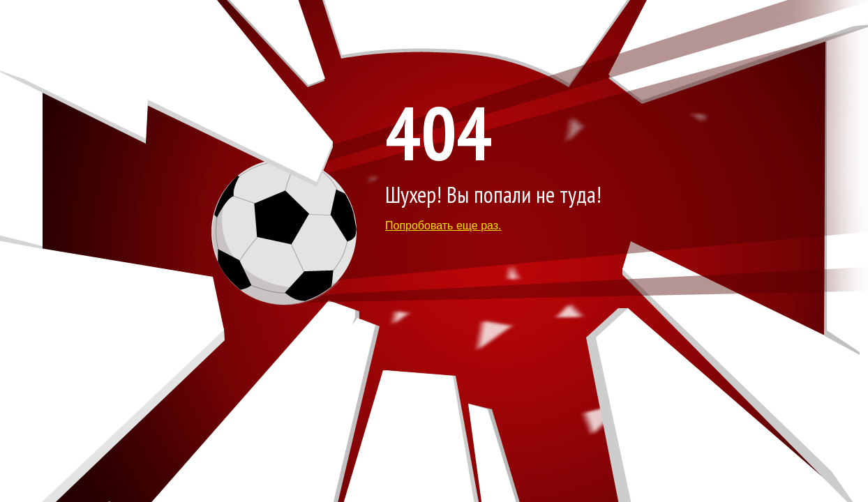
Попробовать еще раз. (443, 226)
